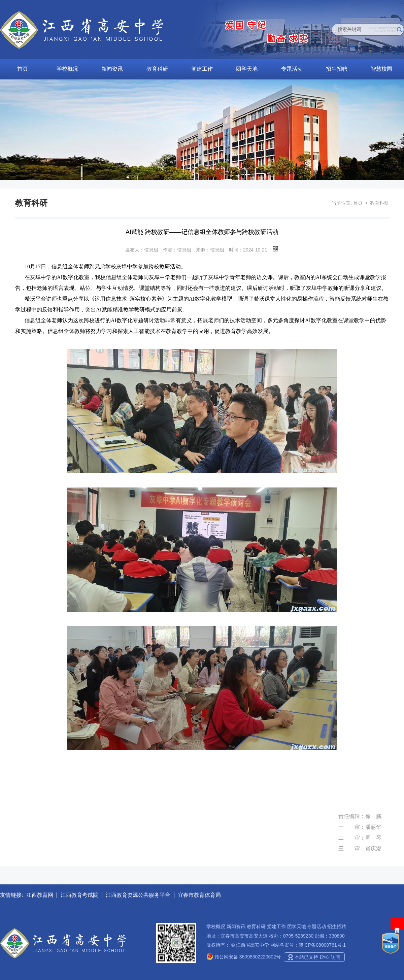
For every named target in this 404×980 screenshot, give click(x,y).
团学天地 (247, 69)
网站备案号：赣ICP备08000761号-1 (308, 945)
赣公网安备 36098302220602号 (244, 957)
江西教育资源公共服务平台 (138, 895)
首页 (23, 69)
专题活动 (292, 69)
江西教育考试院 (79, 895)
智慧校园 (381, 69)
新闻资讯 (112, 69)
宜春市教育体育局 (199, 895)
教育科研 (157, 69)
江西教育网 (40, 895)
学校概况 (67, 69)
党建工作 (202, 69)
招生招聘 (337, 69)
